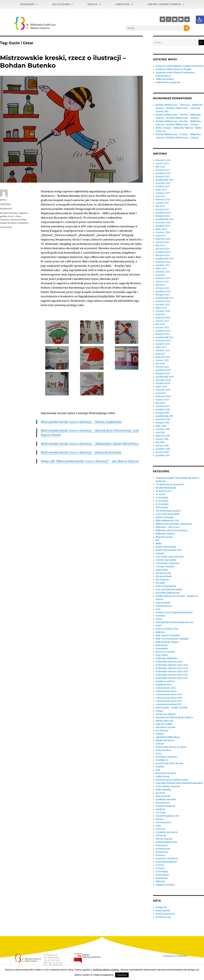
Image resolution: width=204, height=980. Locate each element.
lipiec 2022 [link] (161, 308)
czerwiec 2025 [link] (163, 193)
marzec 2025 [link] (162, 203)
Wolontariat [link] (162, 845)
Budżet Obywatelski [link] (166, 547)
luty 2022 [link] (160, 324)
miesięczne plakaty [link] (166, 714)
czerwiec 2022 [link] (163, 311)
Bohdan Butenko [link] (9, 213)
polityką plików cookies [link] (106, 970)
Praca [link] (159, 754)
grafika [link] (4, 216)
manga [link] (159, 711)
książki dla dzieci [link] (8, 223)
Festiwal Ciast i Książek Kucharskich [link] (174, 612)
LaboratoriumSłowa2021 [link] (168, 704)
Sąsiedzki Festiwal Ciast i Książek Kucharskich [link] (179, 783)
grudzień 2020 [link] (163, 370)
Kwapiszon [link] (23, 223)
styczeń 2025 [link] (162, 209)
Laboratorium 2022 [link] (166, 688)
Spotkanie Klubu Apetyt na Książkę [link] (173, 69)
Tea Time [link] (161, 813)
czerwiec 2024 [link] (163, 232)
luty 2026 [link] (160, 167)
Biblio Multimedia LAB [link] (167, 521)
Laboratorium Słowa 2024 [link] (169, 698)
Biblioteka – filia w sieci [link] (168, 527)
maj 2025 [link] (160, 196)
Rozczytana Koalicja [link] (166, 773)
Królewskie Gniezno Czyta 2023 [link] (172, 672)
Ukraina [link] (160, 819)
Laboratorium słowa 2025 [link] (169, 701)
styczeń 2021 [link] (162, 367)
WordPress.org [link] (163, 917)
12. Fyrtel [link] (160, 494)
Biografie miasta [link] (164, 537)
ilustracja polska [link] (18, 219)
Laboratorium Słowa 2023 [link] (169, 694)
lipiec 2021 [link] (161, 347)
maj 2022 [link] (160, 314)
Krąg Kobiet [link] (162, 655)
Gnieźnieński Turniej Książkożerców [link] (174, 622)
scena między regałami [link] (168, 786)
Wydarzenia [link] (6, 209)
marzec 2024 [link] (162, 242)
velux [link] (158, 826)
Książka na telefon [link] (165, 681)
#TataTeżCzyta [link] (164, 491)
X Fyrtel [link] (160, 865)
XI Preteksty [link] (162, 872)
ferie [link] (158, 609)
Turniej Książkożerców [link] (167, 816)
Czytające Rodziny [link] (165, 567)
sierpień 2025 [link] (163, 186)
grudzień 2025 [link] (163, 173)
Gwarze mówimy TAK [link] (167, 629)
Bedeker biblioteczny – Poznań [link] (182, 125)
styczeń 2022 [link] (162, 328)
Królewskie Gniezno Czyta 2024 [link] (172, 675)
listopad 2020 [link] (163, 373)
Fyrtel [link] (159, 619)
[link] (200, 20)
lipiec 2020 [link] (161, 387)
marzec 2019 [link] (162, 439)
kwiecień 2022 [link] (163, 318)
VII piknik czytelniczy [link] (167, 832)
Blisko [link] (159, 544)
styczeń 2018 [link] (162, 452)
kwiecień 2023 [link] (163, 278)
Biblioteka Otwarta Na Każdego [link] (172, 530)
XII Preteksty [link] (162, 875)
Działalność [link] (29, 4)
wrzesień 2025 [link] (163, 183)
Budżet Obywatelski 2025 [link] (169, 550)
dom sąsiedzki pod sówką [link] (169, 590)
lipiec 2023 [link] (161, 268)
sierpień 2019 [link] (162, 423)
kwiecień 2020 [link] (163, 396)
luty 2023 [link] (160, 285)
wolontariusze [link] (163, 849)
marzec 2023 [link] (162, 282)
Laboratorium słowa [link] (166, 691)
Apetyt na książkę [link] (165, 517)
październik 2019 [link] (164, 416)
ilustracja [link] (5, 219)
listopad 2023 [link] (163, 255)
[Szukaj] (187, 28)
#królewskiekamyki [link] (166, 488)
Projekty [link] (160, 767)
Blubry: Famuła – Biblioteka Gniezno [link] (174, 128)
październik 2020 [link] (165, 377)
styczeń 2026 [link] (162, 170)
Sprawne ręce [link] (163, 803)
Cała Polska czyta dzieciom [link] (170, 557)
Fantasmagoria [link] (164, 606)
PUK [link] (158, 770)
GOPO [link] (159, 626)
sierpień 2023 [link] (163, 265)
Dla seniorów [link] (162, 580)
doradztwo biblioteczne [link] (168, 593)
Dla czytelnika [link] (62, 4)
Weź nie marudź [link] (164, 839)
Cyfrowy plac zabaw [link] (166, 560)
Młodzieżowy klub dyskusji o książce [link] (174, 717)
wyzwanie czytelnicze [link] (167, 859)
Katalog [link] (94, 4)
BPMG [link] (3, 200)
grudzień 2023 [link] (163, 252)
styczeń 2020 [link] (162, 406)
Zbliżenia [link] (160, 882)
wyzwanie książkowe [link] (166, 862)
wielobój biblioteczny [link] (166, 842)
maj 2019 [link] (160, 433)
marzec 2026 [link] (162, 163)
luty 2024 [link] (160, 246)
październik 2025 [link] (165, 180)
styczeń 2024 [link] (162, 249)
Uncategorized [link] (163, 822)
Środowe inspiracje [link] (166, 806)
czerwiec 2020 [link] (163, 390)
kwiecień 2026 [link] (163, 160)
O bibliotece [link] (124, 4)
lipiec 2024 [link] (161, 229)
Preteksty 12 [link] (162, 760)
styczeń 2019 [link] (162, 446)
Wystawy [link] (160, 855)
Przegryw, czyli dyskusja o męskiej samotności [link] (180, 66)
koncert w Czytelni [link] (165, 652)
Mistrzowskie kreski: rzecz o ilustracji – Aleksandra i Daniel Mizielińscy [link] (90, 444)
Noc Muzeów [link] (162, 731)
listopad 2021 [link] (162, 334)
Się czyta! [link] (160, 793)
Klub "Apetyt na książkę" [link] (168, 635)
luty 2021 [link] (160, 364)
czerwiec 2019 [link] (163, 429)
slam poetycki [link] (163, 796)
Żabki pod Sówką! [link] (164, 79)
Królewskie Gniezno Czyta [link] (169, 662)
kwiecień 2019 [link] (163, 436)
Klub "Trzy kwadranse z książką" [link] (172, 639)
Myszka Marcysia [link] (165, 721)
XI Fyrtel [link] (160, 868)
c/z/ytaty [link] (160, 553)
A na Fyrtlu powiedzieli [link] (167, 514)
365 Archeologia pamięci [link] (168, 511)
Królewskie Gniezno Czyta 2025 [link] (172, 678)
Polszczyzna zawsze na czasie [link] (171, 747)
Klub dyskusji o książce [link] (167, 642)
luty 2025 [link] (160, 206)
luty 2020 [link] (160, 403)
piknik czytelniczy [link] (165, 740)
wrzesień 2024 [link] (163, 223)
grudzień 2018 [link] (163, 449)
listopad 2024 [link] (163, 216)
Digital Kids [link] (162, 570)
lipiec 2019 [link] (161, 426)
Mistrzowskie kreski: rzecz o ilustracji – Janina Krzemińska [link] (81, 452)
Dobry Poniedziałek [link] (166, 586)
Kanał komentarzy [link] (165, 914)
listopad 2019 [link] (162, 413)
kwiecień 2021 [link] (163, 357)
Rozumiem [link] (122, 975)
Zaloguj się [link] (161, 907)
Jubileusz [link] (160, 632)
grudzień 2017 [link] (163, 455)
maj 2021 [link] (160, 354)
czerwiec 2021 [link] (163, 350)
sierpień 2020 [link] (163, 383)
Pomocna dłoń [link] (163, 750)
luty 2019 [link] (160, 442)
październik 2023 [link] (165, 259)
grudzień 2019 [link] (163, 410)
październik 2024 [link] (165, 219)
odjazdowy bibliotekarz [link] (168, 737)
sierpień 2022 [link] (163, 305)
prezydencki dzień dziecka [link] (169, 763)
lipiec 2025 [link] (161, 190)
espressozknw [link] (163, 603)
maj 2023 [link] (160, 275)
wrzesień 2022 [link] (163, 301)
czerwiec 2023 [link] (163, 272)
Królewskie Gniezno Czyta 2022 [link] (172, 668)
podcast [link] (160, 744)
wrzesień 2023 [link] (163, 262)
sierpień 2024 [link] (163, 226)
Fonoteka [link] (160, 616)
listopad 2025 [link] (163, 177)
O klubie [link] (160, 734)
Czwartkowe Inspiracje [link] (167, 563)
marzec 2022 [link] (162, 321)
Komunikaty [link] (162, 649)
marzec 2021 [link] (162, 360)
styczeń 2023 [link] (162, 288)
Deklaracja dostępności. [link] (175, 956)
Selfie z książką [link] (163, 790)
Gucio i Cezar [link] (15, 216)
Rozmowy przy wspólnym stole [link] (172, 780)
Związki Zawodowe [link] (165, 885)
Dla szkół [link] (160, 583)
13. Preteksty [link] (162, 501)
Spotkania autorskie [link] (166, 799)
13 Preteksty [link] (162, 498)
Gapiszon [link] (23, 213)
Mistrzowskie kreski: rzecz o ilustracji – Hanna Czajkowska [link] (81, 422)
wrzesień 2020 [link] (163, 380)
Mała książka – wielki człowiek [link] (171, 708)
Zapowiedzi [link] (162, 878)
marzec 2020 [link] (162, 400)
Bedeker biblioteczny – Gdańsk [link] (182, 118)
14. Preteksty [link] (162, 504)
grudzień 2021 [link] (163, 331)
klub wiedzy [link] (162, 645)
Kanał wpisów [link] (163, 911)
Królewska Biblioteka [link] (166, 658)
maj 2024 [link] (161, 236)
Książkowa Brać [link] (164, 685)
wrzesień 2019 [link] (163, 419)
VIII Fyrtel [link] (161, 836)
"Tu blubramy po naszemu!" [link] (170, 485)
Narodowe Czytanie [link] (166, 727)
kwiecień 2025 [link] (163, 200)
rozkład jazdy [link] (163, 777)
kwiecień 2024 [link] (163, 239)
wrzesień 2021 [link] (163, 341)
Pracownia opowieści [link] (166, 757)
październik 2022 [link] (165, 298)
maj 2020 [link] (161, 393)
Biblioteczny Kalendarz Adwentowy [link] (174, 524)
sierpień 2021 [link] (163, 344)
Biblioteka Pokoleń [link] (165, 534)
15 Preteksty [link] (162, 507)
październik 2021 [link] (164, 337)
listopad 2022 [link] (163, 295)
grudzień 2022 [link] (163, 291)
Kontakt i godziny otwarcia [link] (166, 4)
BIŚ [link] (157, 540)
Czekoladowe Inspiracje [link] (168, 82)
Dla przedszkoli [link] (164, 576)
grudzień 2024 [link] (163, 213)
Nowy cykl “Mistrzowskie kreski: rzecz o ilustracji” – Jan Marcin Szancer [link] (90, 461)
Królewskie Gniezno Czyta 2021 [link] (172, 665)
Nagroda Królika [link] (164, 724)
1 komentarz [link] (6, 227)
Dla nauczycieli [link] (163, 573)
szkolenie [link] (161, 809)
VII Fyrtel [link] (160, 829)
